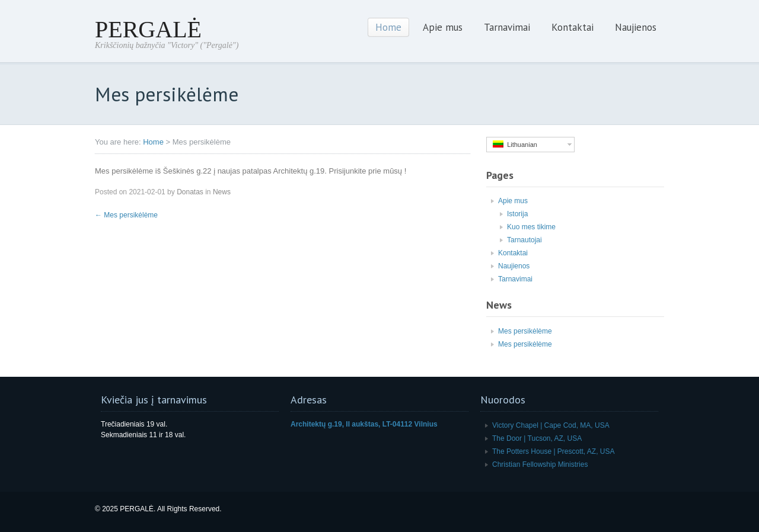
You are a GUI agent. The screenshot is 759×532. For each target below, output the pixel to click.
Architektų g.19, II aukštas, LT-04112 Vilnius (364, 424)
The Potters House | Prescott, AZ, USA (554, 451)
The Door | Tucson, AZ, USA (537, 438)
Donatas (190, 192)
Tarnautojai (524, 240)
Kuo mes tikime (531, 227)
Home (388, 27)
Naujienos (636, 27)
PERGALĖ (148, 29)
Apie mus (443, 27)
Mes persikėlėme (126, 215)
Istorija (517, 214)
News (222, 192)
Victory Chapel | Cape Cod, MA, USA (551, 425)
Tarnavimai (507, 27)
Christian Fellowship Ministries (540, 464)
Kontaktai (573, 27)
